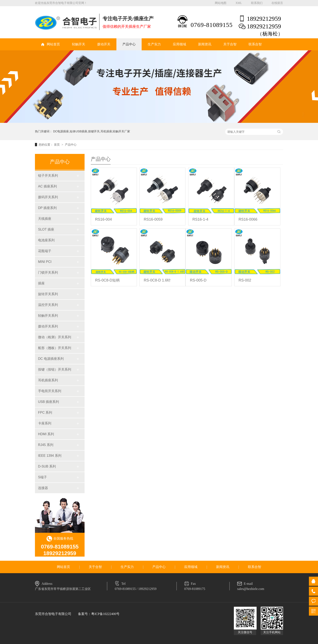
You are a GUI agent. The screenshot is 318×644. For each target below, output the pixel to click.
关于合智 (230, 44)
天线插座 (45, 219)
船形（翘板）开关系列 (55, 348)
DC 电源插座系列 (51, 359)
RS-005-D (198, 280)
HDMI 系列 (46, 434)
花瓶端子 (45, 251)
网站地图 (221, 3)
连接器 (43, 488)
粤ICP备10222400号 (105, 614)
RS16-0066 (248, 219)
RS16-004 (103, 219)
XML (239, 3)
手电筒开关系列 (50, 391)
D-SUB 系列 (47, 466)
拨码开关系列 (48, 197)
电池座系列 (46, 240)
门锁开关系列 (48, 272)
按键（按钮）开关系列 (55, 369)
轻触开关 (79, 44)
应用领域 (179, 44)
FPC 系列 (45, 413)
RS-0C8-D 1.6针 (157, 280)
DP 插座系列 (47, 208)
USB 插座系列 (48, 402)
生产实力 (154, 44)
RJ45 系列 (46, 445)
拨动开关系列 (48, 326)
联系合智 (255, 44)
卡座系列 (45, 423)
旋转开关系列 (48, 294)
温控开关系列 (48, 305)
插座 (41, 283)
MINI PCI (45, 262)
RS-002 (245, 280)
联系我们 (257, 3)
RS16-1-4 (200, 219)
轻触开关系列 (48, 316)
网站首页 (53, 44)
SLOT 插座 (46, 229)
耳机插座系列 (48, 380)
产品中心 (129, 44)
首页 (57, 145)
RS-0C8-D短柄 (107, 280)
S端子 (42, 477)
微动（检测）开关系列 (55, 337)
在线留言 (277, 3)
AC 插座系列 (47, 186)
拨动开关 (104, 44)
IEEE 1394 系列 (50, 456)
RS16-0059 (153, 219)
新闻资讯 (205, 44)
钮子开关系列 (48, 176)
